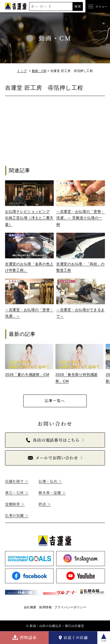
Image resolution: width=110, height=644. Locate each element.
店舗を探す (17, 481)
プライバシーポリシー (70, 607)
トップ (22, 71)
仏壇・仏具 (50, 481)
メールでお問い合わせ (53, 458)
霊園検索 (15, 504)
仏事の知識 (17, 515)
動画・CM (39, 71)
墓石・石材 (17, 493)
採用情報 (45, 607)
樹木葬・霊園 (52, 493)
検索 (78, 6)
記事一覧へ (55, 401)
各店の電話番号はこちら (53, 440)
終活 (45, 504)
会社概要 (30, 607)
